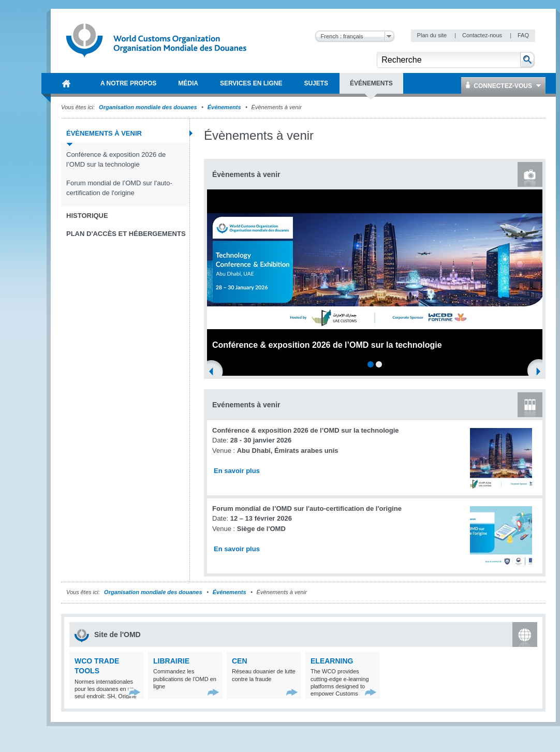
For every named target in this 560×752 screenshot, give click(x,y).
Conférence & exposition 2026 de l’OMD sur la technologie (116, 160)
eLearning (332, 661)
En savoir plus (237, 471)
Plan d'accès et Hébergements (126, 234)
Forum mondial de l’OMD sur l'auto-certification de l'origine (119, 188)
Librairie (171, 661)
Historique (87, 216)
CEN (240, 661)
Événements (224, 107)
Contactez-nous (483, 35)
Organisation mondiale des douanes (148, 107)
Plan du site (433, 35)
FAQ (523, 35)
